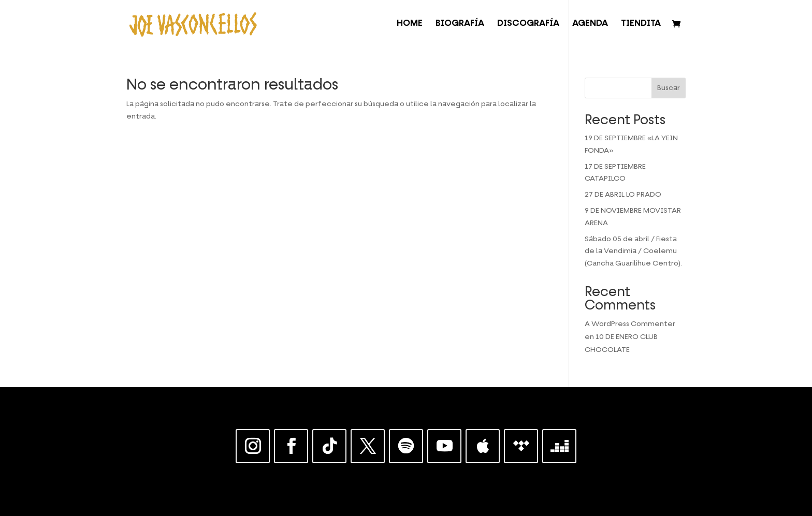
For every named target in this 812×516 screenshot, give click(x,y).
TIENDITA (641, 24)
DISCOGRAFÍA (528, 24)
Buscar (669, 88)
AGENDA (590, 24)
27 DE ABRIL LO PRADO (623, 195)
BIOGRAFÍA (460, 24)
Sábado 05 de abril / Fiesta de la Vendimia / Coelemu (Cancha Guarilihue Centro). (633, 252)
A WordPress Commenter (630, 324)
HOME (410, 24)
